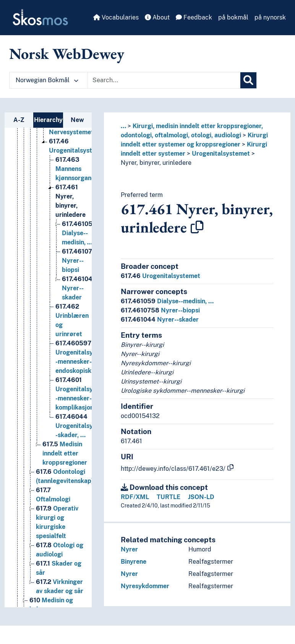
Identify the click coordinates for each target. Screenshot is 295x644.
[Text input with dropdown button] (164, 80)
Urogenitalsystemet (221, 154)
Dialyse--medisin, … (167, 301)
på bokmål (233, 17)
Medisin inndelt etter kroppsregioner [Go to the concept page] (65, 482)
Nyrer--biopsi (160, 310)
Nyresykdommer (145, 586)
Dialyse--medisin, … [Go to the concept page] (79, 262)
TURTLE (169, 497)
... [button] (123, 126)
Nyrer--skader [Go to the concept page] (79, 317)
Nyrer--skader (160, 320)
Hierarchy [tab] (48, 120)
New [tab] (77, 120)
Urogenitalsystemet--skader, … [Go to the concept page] (86, 455)
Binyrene (134, 562)
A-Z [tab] (19, 120)
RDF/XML (135, 497)
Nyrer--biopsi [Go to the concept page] (81, 289)
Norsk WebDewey (67, 54)
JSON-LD (201, 497)
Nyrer (129, 549)
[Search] (248, 80)
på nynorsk (270, 17)
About (157, 17)
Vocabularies (116, 17)
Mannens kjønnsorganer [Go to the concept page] (76, 198)
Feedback (194, 17)
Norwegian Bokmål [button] (47, 80)
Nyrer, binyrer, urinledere (156, 163)
